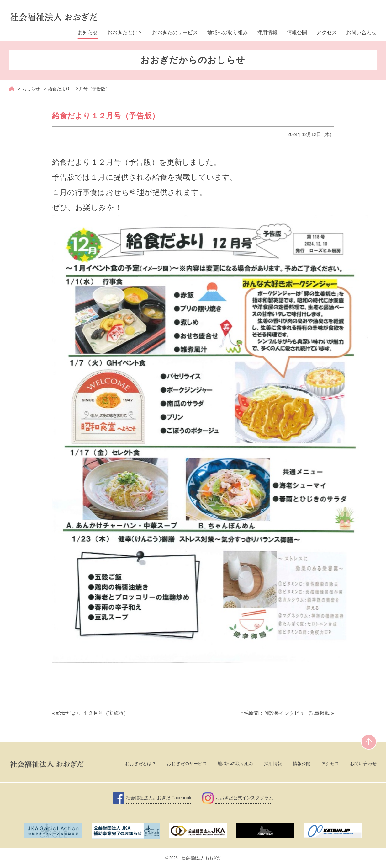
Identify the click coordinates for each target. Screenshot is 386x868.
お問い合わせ (361, 32)
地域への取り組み (227, 32)
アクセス (327, 32)
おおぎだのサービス (175, 32)
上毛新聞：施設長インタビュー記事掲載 (284, 713)
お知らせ (88, 32)
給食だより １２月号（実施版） (92, 713)
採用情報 (267, 32)
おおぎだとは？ (125, 32)
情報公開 (297, 32)
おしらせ (31, 89)
